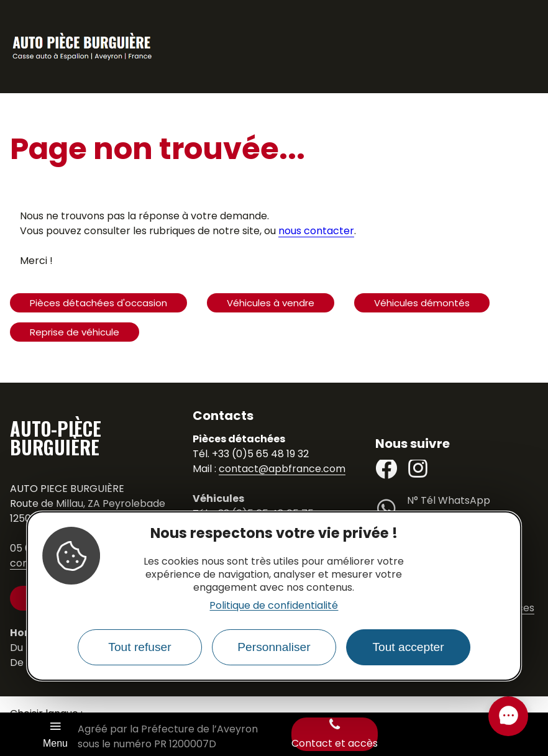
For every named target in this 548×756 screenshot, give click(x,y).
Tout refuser (139, 647)
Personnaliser (274, 647)
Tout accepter (408, 647)
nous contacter (316, 231)
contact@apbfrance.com (282, 469)
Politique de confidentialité (274, 605)
